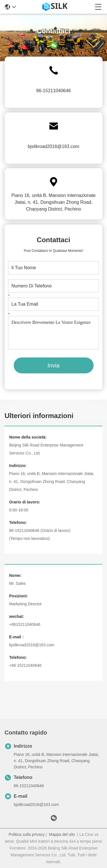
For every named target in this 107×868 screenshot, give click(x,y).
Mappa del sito (62, 834)
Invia (53, 365)
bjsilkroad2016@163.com (53, 146)
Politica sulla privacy (27, 834)
